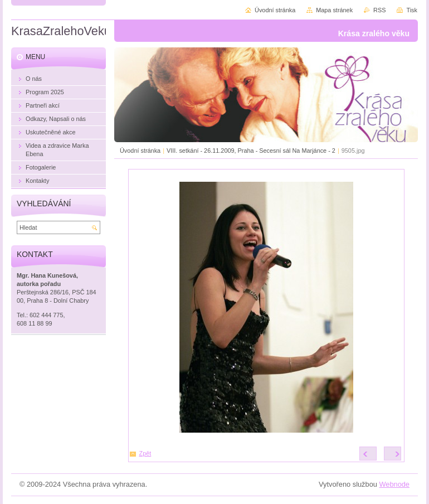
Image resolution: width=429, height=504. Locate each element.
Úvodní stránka (140, 151)
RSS (379, 10)
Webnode (394, 484)
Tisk (412, 10)
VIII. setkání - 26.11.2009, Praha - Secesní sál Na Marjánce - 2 (251, 151)
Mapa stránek (334, 10)
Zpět (145, 453)
